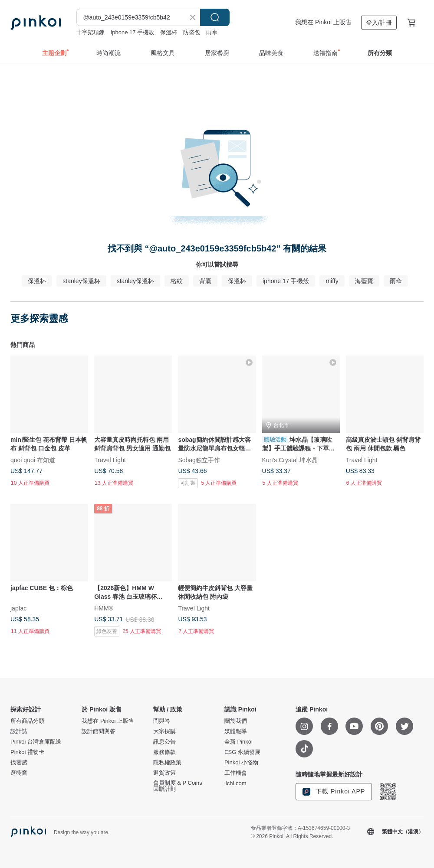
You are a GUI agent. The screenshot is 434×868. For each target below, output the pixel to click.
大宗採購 (164, 731)
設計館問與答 (99, 731)
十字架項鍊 (90, 32)
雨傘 (212, 32)
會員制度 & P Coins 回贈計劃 (178, 786)
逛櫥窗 (19, 773)
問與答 (162, 721)
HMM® (104, 608)
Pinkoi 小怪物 (241, 763)
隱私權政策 (167, 763)
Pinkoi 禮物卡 (27, 752)
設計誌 (19, 731)
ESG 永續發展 (242, 752)
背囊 (205, 281)
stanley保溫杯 (81, 281)
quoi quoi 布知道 (33, 460)
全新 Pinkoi (238, 742)
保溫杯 (169, 32)
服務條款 (164, 752)
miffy (332, 281)
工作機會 (236, 773)
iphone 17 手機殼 (132, 32)
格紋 (177, 281)
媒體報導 (236, 731)
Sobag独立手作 (199, 460)
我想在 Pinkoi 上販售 (323, 22)
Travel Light (110, 460)
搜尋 (215, 17)
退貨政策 (164, 773)
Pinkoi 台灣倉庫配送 (36, 742)
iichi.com (235, 783)
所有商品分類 (27, 721)
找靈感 (19, 763)
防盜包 (192, 32)
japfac (18, 608)
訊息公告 (164, 742)
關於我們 (236, 721)
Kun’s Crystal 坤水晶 (290, 460)
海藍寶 (364, 281)
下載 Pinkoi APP (334, 792)
